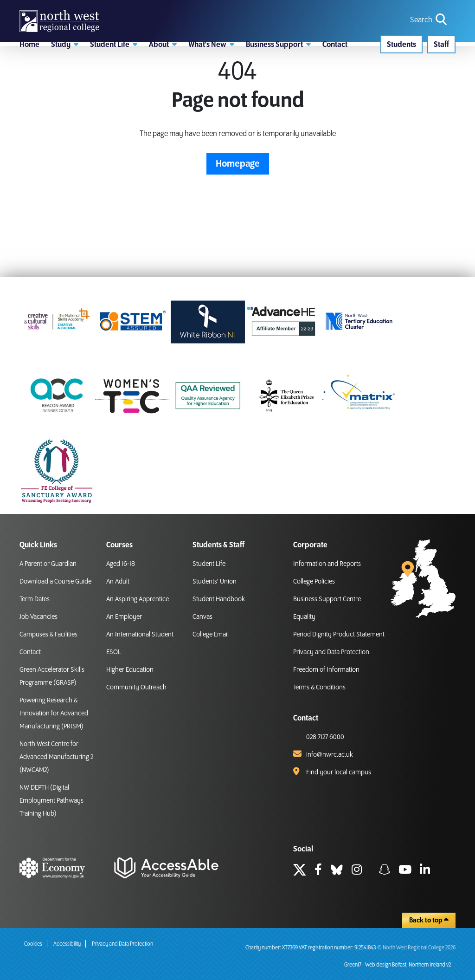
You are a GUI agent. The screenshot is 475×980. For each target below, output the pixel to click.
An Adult (118, 582)
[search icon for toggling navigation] (429, 34)
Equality (304, 617)
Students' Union (215, 582)
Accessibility (67, 944)
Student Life (209, 564)
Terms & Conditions (319, 688)
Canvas (202, 617)
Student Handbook (219, 599)
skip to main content (7, 7)
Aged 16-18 (121, 564)
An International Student (140, 635)
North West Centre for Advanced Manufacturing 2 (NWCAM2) (56, 757)
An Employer (124, 617)
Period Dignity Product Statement (339, 635)
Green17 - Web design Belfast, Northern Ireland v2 (398, 965)
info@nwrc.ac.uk (330, 755)
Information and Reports (327, 564)
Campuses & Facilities (48, 635)
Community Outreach (136, 688)
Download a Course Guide (55, 582)
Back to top (429, 920)
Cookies (33, 944)
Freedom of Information (326, 670)
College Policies (314, 582)
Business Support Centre (327, 599)
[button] (65, 81)
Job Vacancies (39, 617)
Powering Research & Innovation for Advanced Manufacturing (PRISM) (54, 714)
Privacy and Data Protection (331, 652)
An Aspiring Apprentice (138, 599)
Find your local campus (339, 772)
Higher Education (130, 670)
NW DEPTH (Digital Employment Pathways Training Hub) (51, 801)
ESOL (114, 652)
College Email (211, 635)
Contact (30, 652)
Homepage (238, 211)
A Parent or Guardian (48, 564)
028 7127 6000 (325, 737)
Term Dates (35, 599)
